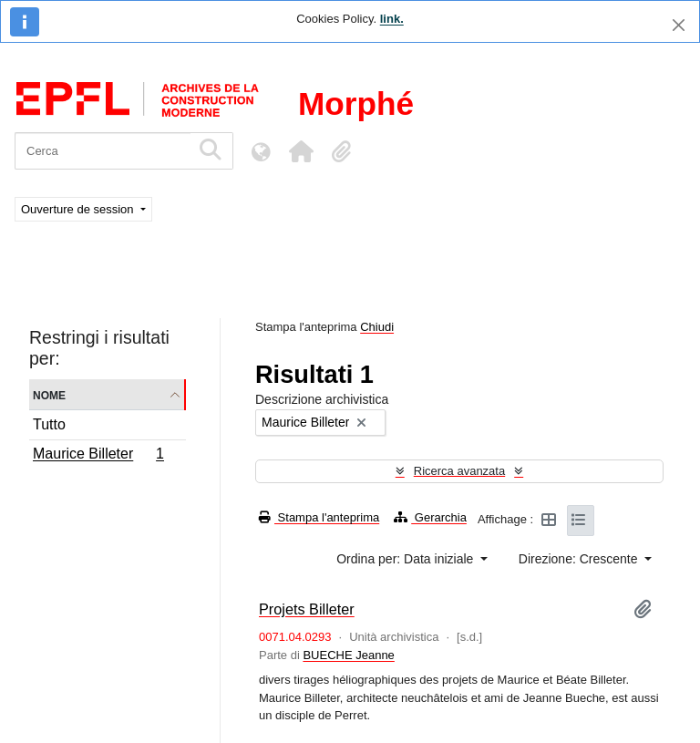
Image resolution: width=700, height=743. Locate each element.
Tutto (49, 424)
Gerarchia (430, 517)
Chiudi (377, 327)
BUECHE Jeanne (348, 655)
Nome (49, 394)
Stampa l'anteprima (319, 517)
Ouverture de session (79, 209)
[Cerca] (103, 151)
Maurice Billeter (98, 456)
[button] (301, 151)
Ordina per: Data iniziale (407, 559)
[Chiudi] (679, 25)
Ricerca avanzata (459, 471)
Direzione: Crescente (580, 559)
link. (392, 19)
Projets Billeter (307, 609)
